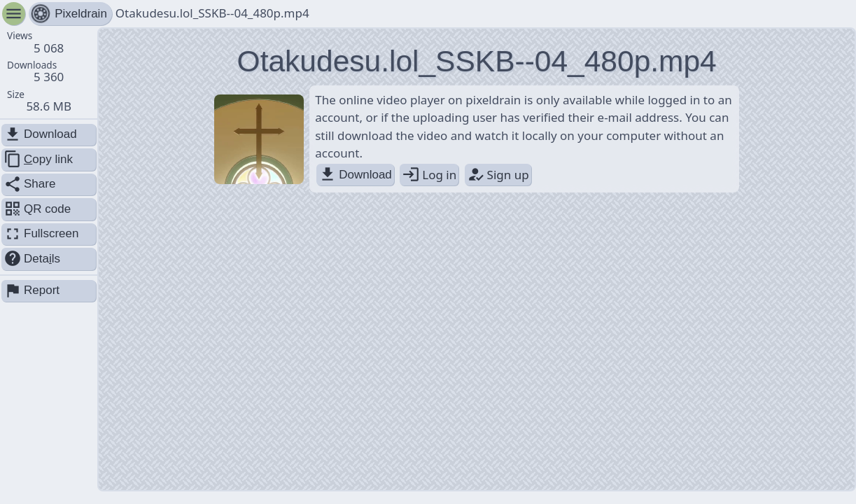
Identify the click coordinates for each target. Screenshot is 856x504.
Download (355, 175)
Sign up (498, 175)
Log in (429, 175)
